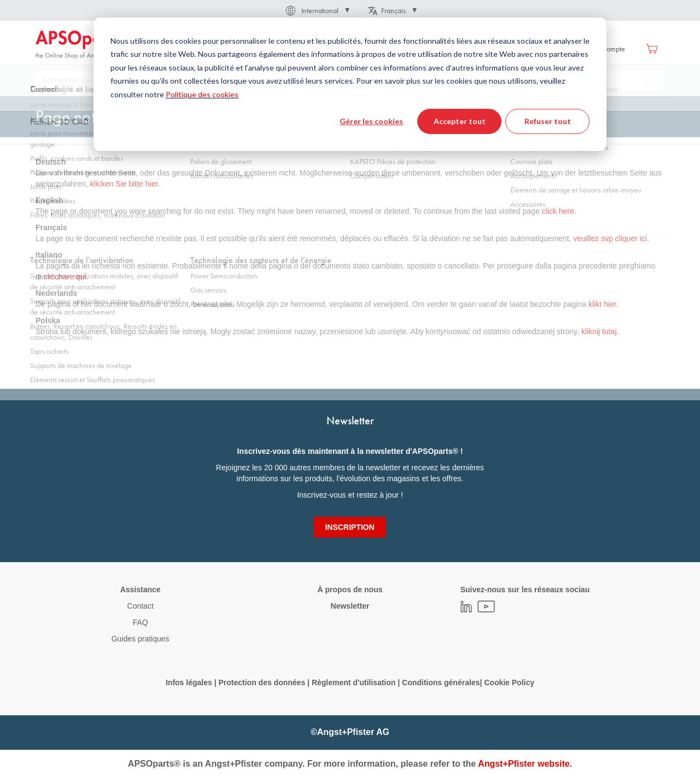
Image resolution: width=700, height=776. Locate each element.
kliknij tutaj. (600, 331)
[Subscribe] (349, 527)
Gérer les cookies (371, 121)
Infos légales (189, 682)
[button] (317, 10)
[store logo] (82, 45)
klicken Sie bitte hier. (125, 184)
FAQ (141, 622)
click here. (559, 211)
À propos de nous (350, 590)
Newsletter (350, 606)
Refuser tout (548, 121)
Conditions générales (441, 682)
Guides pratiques (141, 639)
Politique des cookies (202, 94)
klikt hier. (603, 304)
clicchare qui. (66, 277)
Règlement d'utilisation (354, 682)
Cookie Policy (509, 682)
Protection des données (262, 682)
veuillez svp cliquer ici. (611, 238)
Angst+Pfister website (524, 764)
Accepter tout (460, 121)
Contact (141, 606)
